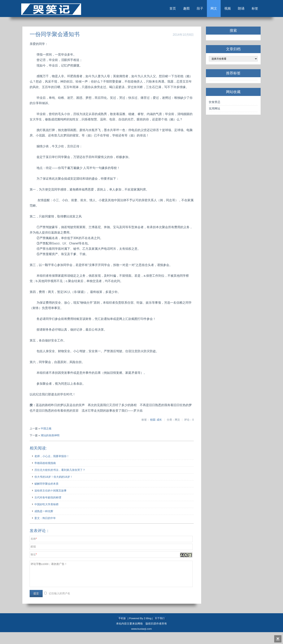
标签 (247, 9)
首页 (160, 9)
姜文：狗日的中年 (51, 530)
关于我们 (160, 630)
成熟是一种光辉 (50, 523)
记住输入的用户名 (65, 605)
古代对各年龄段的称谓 (54, 509)
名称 (39, 551)
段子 (189, 9)
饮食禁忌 (211, 103)
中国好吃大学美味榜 (52, 516)
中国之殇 (52, 440)
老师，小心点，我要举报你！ (58, 468)
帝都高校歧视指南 (51, 475)
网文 (204, 9)
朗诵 (233, 9)
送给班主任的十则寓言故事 (56, 502)
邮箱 (39, 558)
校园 (150, 431)
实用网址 (211, 110)
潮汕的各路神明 (56, 447)
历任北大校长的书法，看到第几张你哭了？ (66, 482)
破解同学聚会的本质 (52, 496)
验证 (39, 566)
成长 (156, 431)
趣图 (175, 9)
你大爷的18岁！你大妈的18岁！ (59, 489)
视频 (218, 9)
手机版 (122, 630)
